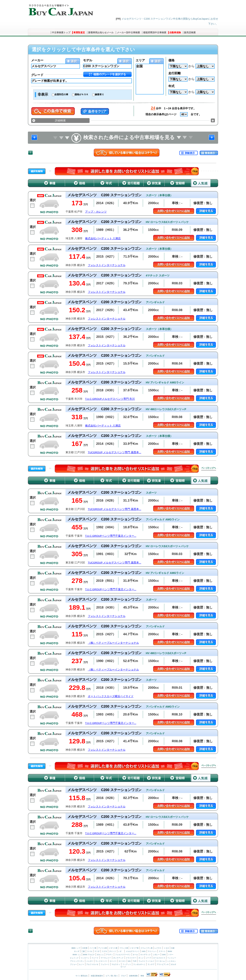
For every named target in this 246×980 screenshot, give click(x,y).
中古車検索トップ (61, 33)
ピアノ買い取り (112, 976)
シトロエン (172, 961)
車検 (142, 976)
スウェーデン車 (147, 948)
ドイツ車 (93, 948)
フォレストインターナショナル (107, 265)
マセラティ (116, 964)
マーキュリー (106, 958)
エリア (140, 60)
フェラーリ (105, 964)
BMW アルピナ (89, 955)
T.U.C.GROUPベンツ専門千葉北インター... (111, 536)
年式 (171, 86)
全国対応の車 (61, 94)
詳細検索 (60, 120)
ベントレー (172, 958)
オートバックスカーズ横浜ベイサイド (111, 696)
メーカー (37, 60)
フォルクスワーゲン (123, 955)
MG (129, 961)
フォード (95, 958)
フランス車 (124, 948)
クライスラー (131, 958)
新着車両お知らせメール (101, 33)
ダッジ (141, 958)
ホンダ (77, 951)
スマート (162, 951)
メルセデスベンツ (133, 951)
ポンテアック (118, 958)
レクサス (158, 948)
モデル (88, 60)
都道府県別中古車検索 (155, 33)
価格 (171, 60)
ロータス (122, 961)
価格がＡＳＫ (81, 94)
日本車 (85, 948)
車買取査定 (79, 33)
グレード (37, 75)
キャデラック (145, 955)
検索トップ (76, 948)
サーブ (123, 967)
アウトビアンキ (163, 964)
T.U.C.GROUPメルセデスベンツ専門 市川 (110, 399)
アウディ (109, 955)
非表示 (43, 94)
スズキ (104, 951)
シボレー (156, 955)
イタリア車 (135, 948)
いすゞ (121, 951)
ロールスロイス (159, 958)
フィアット (127, 964)
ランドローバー (101, 961)
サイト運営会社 (82, 976)
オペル (135, 955)
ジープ (148, 958)
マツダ (97, 951)
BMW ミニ (77, 955)
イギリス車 (113, 948)
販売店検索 (190, 33)
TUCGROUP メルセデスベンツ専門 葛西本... (115, 452)
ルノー (82, 964)
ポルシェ (100, 955)
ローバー (113, 961)
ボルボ (173, 964)
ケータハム (161, 961)
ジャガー (90, 961)
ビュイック (74, 958)
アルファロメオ (92, 964)
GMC (164, 955)
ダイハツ (113, 951)
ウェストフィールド (146, 961)
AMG (144, 951)
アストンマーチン (77, 961)
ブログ (123, 976)
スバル (90, 951)
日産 (173, 948)
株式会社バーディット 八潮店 (103, 238)
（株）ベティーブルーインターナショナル (113, 643)
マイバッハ (152, 951)
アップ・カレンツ (96, 212)
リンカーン (85, 958)
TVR (135, 961)
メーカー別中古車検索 (128, 33)
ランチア (151, 964)
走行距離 (175, 73)
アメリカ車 (103, 948)
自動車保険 (175, 33)
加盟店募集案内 (97, 976)
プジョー (73, 964)
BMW (170, 951)
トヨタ (166, 948)
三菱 (83, 951)
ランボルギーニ (139, 964)
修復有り (99, 94)
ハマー (171, 955)
